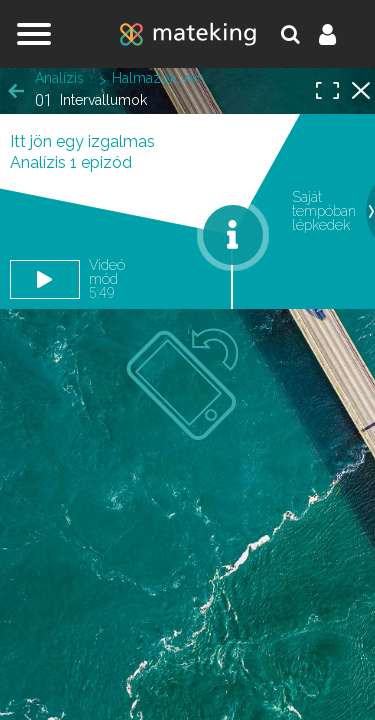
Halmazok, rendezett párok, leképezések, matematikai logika (162, 78)
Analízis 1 (64, 78)
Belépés (339, 34)
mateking (188, 34)
